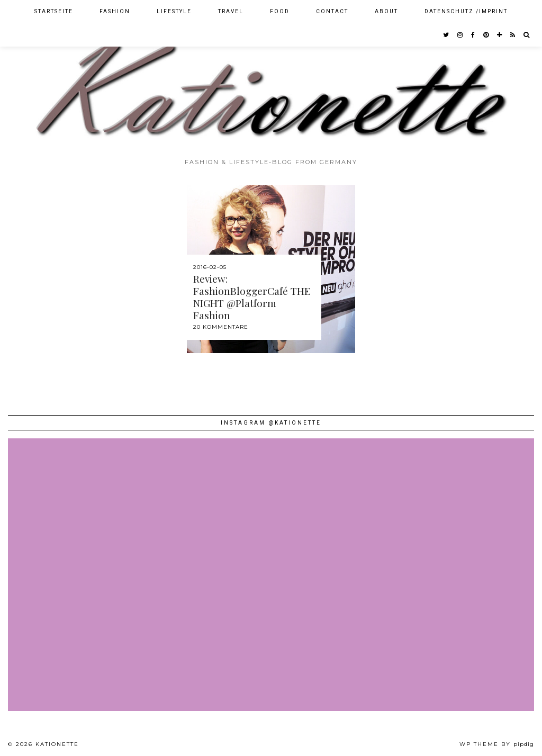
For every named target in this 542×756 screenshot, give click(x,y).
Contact (332, 11)
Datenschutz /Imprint (466, 11)
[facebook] (473, 35)
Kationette (57, 744)
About (386, 11)
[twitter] (446, 35)
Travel (231, 11)
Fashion (115, 11)
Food (280, 11)
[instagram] (460, 35)
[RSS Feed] (513, 35)
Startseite (54, 11)
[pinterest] (486, 35)
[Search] (527, 35)
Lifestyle (174, 11)
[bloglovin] (500, 35)
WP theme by (497, 744)
